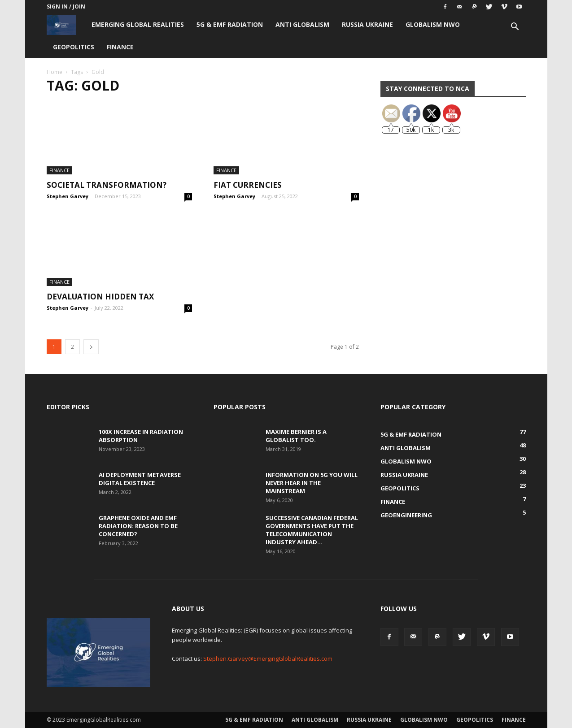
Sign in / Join (66, 6)
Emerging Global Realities (138, 24)
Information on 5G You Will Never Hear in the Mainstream (312, 483)
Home (55, 72)
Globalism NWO (433, 24)
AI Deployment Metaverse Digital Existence (140, 479)
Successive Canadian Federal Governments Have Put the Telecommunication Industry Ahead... (312, 530)
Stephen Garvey (68, 196)
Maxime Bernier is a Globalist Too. (296, 436)
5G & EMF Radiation (230, 24)
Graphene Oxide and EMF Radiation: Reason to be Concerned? (138, 526)
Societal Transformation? (107, 185)
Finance (120, 47)
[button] (515, 28)
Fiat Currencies (248, 185)
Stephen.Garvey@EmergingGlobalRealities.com (268, 659)
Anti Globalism (302, 24)
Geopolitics (74, 47)
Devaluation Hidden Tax (100, 297)
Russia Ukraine (367, 24)
